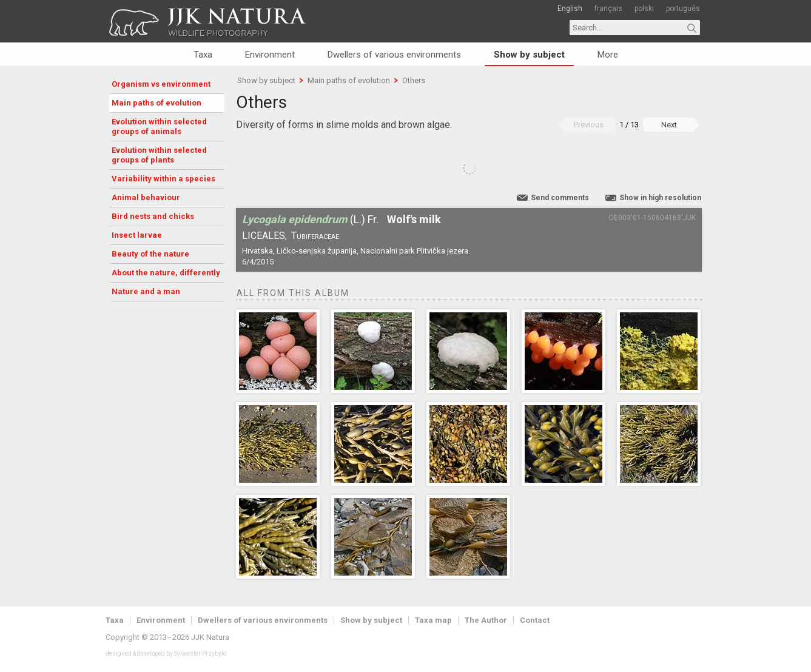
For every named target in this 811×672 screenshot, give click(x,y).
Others (414, 80)
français (608, 8)
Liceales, (264, 236)
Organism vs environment (161, 84)
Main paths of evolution (156, 103)
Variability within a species (163, 179)
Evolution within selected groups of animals (159, 126)
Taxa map (433, 620)
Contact (535, 620)
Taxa (203, 55)
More (608, 55)
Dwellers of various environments (394, 55)
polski (644, 8)
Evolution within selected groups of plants (159, 155)
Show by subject (529, 55)
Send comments (560, 198)
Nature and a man (146, 291)
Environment (270, 55)
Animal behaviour (146, 197)
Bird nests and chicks (153, 216)
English (570, 8)
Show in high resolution (660, 198)
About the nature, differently (166, 273)
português (683, 8)
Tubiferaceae (315, 236)
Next (669, 125)
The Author (486, 620)
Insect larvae (137, 235)
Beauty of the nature (150, 254)
